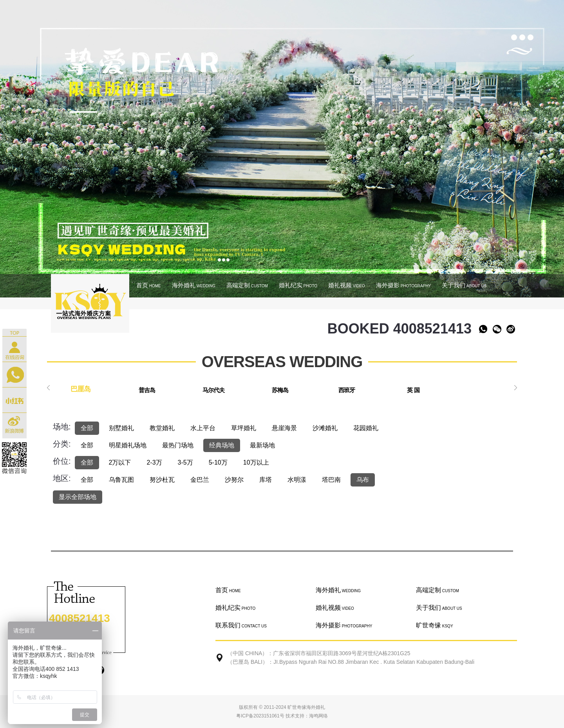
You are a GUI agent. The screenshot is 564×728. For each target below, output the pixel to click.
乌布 (363, 480)
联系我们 (241, 625)
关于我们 (464, 285)
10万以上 (256, 462)
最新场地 (262, 445)
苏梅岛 (280, 390)
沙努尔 (234, 480)
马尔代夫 (213, 390)
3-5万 (185, 462)
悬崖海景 (284, 428)
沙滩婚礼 (325, 428)
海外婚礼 (194, 285)
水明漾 (297, 480)
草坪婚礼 (244, 428)
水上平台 (203, 428)
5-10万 (218, 462)
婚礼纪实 (298, 285)
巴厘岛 (80, 389)
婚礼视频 (347, 285)
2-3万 (154, 462)
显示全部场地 (78, 497)
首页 (149, 285)
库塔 (266, 480)
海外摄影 (403, 285)
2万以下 (120, 462)
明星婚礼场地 (128, 445)
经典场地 (222, 445)
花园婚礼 (366, 428)
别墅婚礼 (121, 428)
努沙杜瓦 (162, 480)
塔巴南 (331, 480)
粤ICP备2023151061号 (260, 716)
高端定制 (247, 285)
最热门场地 (178, 445)
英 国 (413, 390)
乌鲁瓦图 (121, 480)
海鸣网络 (318, 716)
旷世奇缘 (435, 625)
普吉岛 (147, 390)
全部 (87, 428)
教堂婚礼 (162, 428)
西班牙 (347, 390)
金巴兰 (200, 480)
